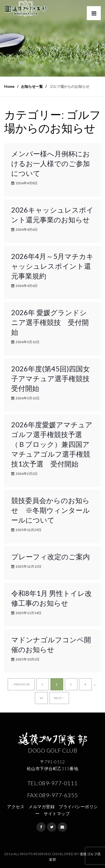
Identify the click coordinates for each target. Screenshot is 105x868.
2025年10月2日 (28, 659)
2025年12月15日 (29, 566)
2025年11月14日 (29, 613)
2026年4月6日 (27, 229)
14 (41, 698)
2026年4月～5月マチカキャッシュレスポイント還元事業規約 (52, 266)
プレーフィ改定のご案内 (51, 556)
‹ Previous (21, 684)
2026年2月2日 (27, 474)
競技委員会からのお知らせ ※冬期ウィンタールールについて (51, 510)
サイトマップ (57, 813)
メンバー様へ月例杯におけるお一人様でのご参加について (51, 163)
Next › (59, 698)
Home (9, 86)
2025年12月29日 (29, 530)
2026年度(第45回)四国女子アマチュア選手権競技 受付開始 (54, 378)
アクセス (16, 806)
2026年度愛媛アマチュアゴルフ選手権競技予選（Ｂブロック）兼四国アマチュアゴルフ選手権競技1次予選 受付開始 (52, 444)
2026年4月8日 (27, 183)
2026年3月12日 (28, 342)
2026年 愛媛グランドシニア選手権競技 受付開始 (50, 322)
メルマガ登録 (42, 806)
